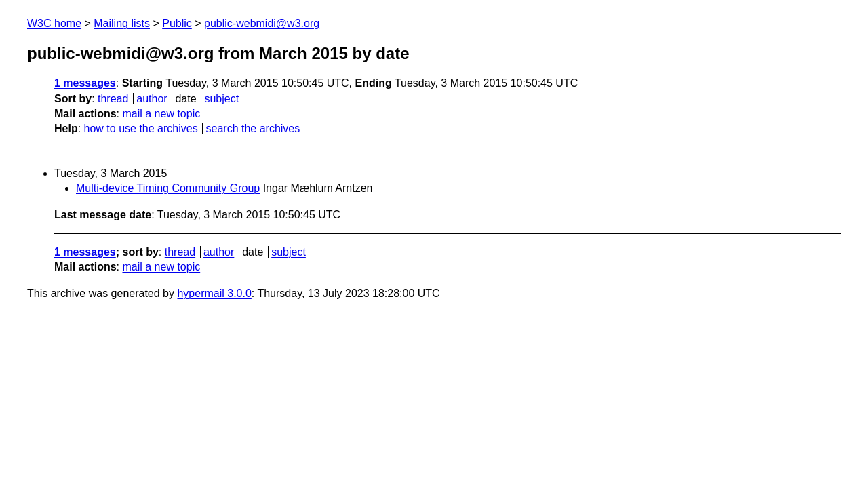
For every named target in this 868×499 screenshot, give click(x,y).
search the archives (253, 128)
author (152, 99)
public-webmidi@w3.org (262, 23)
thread (113, 99)
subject (221, 99)
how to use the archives (141, 128)
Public (177, 23)
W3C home (54, 23)
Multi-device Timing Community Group (168, 188)
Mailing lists (122, 23)
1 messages (85, 83)
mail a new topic (161, 114)
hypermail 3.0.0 (214, 293)
